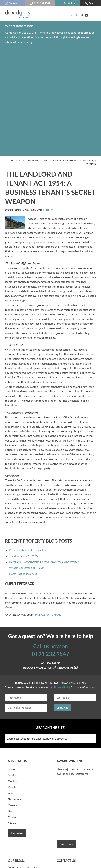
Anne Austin (41, 614)
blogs (67, 33)
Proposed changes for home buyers (30, 550)
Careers (13, 805)
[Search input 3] (46, 738)
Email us (70, 668)
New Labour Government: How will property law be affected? (45, 562)
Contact (13, 817)
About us (13, 793)
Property (49, 210)
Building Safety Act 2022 (24, 556)
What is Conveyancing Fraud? (26, 568)
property (30, 242)
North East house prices (23, 574)
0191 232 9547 (31, 33)
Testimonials (15, 799)
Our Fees (13, 781)
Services (13, 775)
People (12, 787)
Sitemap (13, 823)
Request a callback (40, 668)
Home (12, 160)
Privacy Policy (62, 687)
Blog (21, 160)
